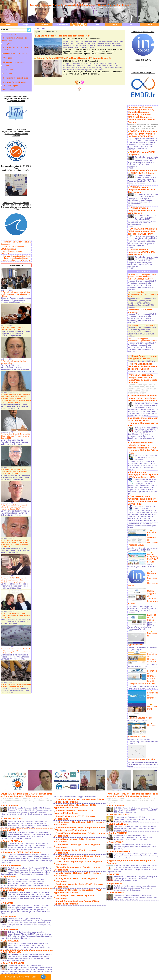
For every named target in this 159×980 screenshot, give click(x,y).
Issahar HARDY (10, 731)
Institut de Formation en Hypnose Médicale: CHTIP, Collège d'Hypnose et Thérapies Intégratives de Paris (141, 540)
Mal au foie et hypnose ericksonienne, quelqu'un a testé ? (141, 299)
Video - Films (8, 62)
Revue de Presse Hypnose (14, 71)
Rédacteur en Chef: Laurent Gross (79, 973)
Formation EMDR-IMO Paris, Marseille (26, 977)
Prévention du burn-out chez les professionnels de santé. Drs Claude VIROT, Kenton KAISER (15, 442)
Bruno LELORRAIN (12, 766)
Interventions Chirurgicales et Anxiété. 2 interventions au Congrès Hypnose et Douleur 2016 (15, 406)
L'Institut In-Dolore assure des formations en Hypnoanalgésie (140, 581)
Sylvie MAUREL (10, 866)
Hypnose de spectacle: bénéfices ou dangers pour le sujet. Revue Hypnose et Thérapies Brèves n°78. (16, 228)
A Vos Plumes (8, 65)
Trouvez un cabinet (93, 972)
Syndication (83, 968)
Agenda (96, 25)
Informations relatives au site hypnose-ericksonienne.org (80, 975)
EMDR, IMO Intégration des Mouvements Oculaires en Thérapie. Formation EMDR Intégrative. (26, 721)
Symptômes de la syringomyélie (142, 290)
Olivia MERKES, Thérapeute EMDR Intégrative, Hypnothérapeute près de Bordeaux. (16, 221)
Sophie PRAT (9, 842)
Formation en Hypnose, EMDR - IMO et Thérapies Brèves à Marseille (152, 608)
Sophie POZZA (10, 901)
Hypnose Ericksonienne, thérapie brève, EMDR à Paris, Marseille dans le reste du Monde (143, 331)
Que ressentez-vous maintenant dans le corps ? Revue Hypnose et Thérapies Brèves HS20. (141, 441)
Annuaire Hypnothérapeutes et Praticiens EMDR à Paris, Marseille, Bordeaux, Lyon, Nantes (142, 691)
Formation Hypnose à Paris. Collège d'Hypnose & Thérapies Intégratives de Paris (16, 84)
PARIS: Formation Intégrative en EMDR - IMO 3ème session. (142, 233)
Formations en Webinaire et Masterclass (14, 38)
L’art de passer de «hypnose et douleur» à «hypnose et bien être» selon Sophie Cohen (14, 586)
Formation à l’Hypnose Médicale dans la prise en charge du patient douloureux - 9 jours (15, 262)
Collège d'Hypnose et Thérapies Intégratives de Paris (152, 530)
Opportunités (8, 76)
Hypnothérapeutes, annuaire (139, 686)
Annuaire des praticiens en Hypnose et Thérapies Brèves (152, 479)
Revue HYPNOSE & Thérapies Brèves (79, 25)
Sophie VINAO (9, 803)
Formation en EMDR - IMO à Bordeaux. (21, 777)
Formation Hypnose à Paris (143, 31)
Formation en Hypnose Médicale (152, 588)
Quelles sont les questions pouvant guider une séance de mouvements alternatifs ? (141, 348)
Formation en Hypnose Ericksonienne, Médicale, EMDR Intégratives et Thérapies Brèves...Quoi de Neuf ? (81, 5)
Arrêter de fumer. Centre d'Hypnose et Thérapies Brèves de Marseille (16, 656)
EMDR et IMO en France (153, 548)
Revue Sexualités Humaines (14, 50)
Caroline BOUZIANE (12, 744)
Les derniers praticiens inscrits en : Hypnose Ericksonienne (77, 723)
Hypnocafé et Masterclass (13, 56)
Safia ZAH (7, 829)
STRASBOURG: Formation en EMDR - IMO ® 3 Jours (142, 162)
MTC (117, 71)
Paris (2, 970)
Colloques (6, 53)
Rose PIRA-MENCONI (13, 888)
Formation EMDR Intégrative (143, 70)
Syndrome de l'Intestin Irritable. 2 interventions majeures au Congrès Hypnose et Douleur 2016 (15, 477)
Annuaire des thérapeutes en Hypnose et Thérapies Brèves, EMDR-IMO (143, 487)
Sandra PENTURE (11, 790)
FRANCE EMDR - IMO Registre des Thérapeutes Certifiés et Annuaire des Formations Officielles (16, 115)
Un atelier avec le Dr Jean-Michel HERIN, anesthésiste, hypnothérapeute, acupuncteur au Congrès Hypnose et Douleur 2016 (15, 514)
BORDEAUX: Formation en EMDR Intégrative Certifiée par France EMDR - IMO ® (141, 126)
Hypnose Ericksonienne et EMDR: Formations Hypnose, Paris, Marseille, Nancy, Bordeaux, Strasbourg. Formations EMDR (141, 262)
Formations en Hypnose (152, 625)
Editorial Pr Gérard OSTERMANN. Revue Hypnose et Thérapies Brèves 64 (72, 57)
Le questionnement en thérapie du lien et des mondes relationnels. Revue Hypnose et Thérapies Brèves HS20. (143, 393)
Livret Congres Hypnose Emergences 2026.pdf (142, 312)
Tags (43, 28)
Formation (132, 316)
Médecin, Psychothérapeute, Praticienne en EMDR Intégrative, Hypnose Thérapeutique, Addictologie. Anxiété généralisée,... (134, 771)
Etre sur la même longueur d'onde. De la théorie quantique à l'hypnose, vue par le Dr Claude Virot (16, 621)
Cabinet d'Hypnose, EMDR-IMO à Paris (152, 497)
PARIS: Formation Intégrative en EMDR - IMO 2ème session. (142, 196)
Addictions (67, 49)
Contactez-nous (16, 234)
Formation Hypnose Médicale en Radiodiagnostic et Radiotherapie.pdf (142, 320)
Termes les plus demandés (80, 978)
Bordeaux (21, 970)
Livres (131, 25)
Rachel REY (84, 73)
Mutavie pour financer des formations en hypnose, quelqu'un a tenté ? (142, 268)
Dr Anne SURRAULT (79, 49)
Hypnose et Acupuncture (105, 71)
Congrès (26, 25)
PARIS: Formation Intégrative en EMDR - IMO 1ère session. (142, 178)
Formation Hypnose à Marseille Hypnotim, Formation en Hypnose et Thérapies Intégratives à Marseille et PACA (16, 181)
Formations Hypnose (12, 34)
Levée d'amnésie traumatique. (17, 940)
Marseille (7, 970)
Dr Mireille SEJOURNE (87, 71)
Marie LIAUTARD (11, 755)
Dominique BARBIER (13, 913)
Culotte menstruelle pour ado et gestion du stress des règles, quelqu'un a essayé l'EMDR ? (141, 256)
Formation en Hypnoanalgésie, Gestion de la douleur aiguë (14, 297)
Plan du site (72, 968)
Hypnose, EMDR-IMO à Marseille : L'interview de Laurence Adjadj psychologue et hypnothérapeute (16, 550)
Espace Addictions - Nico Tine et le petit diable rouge (62, 36)
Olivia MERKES (10, 855)
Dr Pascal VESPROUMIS (96, 49)
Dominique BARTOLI (13, 816)
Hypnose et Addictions (100, 51)
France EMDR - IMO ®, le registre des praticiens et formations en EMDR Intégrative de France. (131, 721)
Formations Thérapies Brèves (15, 68)
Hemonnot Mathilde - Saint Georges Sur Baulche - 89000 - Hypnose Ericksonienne (79, 752)
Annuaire (114, 25)
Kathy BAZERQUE (11, 877)
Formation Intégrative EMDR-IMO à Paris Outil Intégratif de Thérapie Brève (16, 147)
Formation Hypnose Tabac (81, 51)
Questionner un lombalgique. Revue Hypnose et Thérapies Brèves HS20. (142, 417)
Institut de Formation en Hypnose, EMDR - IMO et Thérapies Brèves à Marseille (142, 618)
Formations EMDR (61, 25)
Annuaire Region (10, 73)
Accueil (9, 25)
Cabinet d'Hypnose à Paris (138, 651)
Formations (44, 25)
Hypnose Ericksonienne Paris (153, 658)
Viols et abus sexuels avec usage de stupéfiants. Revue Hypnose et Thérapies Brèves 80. (25, 924)
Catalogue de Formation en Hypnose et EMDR (152, 515)
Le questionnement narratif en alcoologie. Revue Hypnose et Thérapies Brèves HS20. (142, 371)
